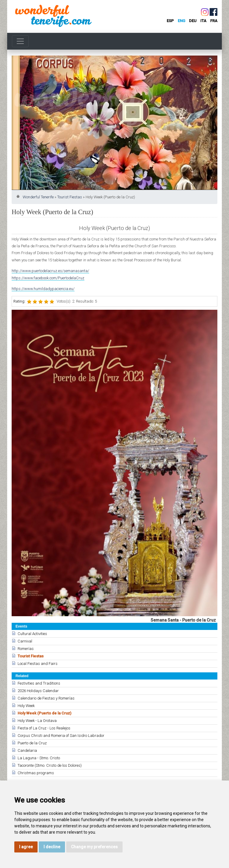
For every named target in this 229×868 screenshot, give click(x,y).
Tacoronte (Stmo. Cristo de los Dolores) (50, 765)
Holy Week (26, 706)
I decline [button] (52, 847)
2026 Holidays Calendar (38, 691)
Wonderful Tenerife (38, 197)
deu (193, 21)
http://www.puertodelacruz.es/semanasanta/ (50, 271)
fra (214, 21)
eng (181, 21)
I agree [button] (26, 847)
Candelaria (27, 750)
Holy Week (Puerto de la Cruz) (44, 713)
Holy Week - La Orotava (37, 721)
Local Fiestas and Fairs (38, 664)
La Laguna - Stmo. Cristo (39, 758)
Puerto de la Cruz (32, 743)
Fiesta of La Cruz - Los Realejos (44, 728)
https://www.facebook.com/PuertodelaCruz (48, 278)
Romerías (26, 649)
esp (170, 21)
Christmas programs (36, 773)
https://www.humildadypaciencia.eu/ (43, 289)
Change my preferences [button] (94, 847)
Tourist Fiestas (70, 197)
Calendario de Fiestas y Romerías (46, 698)
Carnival (25, 641)
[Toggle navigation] (20, 41)
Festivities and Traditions (39, 683)
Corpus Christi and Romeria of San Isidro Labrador (61, 736)
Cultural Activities (32, 634)
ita (203, 21)
